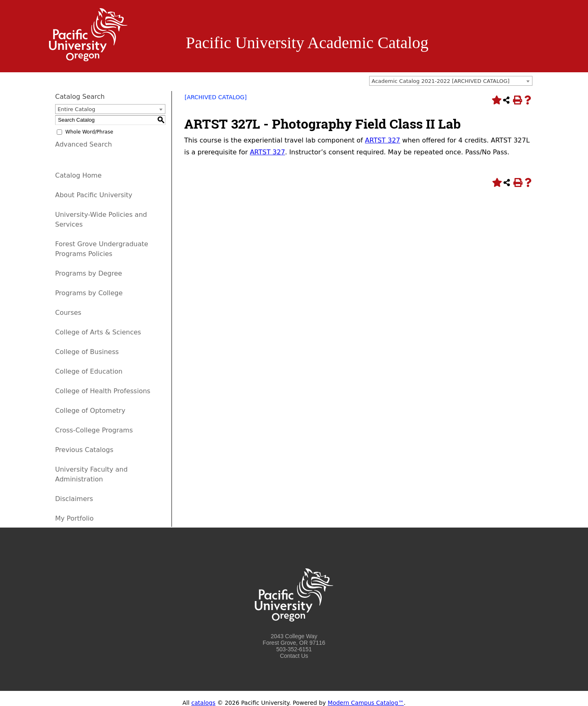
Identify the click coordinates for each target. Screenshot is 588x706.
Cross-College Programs (94, 430)
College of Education (89, 371)
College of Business (87, 352)
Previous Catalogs (84, 450)
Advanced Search (84, 144)
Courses (68, 313)
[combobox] (451, 81)
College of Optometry (90, 411)
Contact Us (294, 656)
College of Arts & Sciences (98, 332)
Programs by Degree (89, 273)
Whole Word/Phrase (89, 132)
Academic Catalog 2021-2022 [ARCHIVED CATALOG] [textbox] (441, 81)
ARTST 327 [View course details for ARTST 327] (383, 140)
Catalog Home (78, 175)
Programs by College (89, 293)
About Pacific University (94, 195)
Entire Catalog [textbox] (76, 109)
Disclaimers (74, 499)
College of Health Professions (103, 391)
